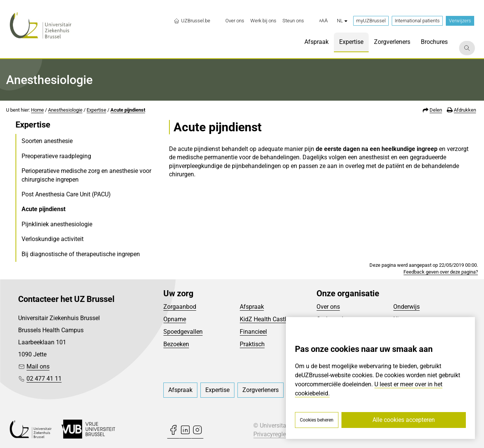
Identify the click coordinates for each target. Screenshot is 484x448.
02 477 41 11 (44, 379)
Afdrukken (465, 110)
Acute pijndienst (128, 110)
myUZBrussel (371, 21)
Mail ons (38, 366)
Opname (175, 319)
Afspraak (252, 307)
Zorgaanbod (180, 307)
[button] (323, 21)
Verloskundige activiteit (53, 239)
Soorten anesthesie (47, 141)
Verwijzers (460, 21)
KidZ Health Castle (264, 319)
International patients (417, 21)
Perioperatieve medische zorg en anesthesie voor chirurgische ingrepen (86, 175)
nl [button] (342, 21)
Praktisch (252, 344)
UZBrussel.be (192, 21)
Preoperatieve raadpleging (56, 156)
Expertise (96, 110)
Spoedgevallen (183, 332)
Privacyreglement (276, 434)
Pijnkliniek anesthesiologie (57, 224)
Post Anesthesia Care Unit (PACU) (66, 194)
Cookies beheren (317, 420)
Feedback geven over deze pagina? (441, 272)
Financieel (253, 332)
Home (37, 110)
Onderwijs (406, 307)
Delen (436, 110)
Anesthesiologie (65, 110)
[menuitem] (235, 21)
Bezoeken (176, 344)
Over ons (328, 307)
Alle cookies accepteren (404, 420)
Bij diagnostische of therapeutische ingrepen (81, 254)
